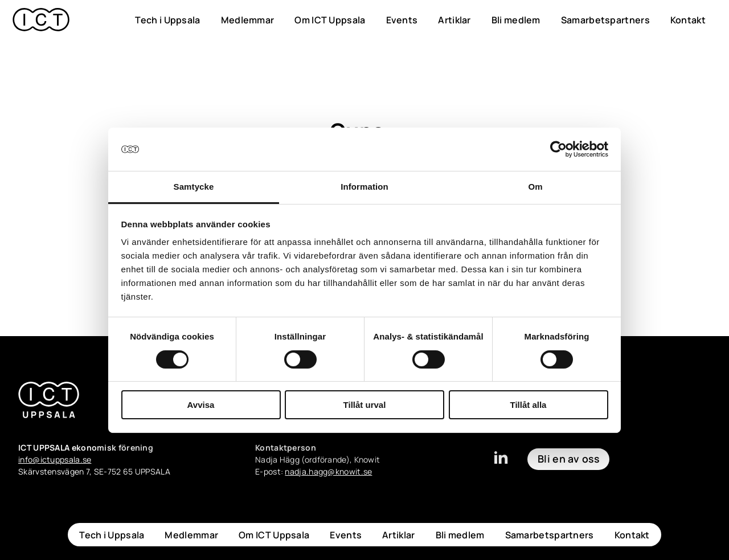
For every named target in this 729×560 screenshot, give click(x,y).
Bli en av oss (568, 459)
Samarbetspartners (605, 20)
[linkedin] (501, 463)
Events (402, 20)
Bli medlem (516, 20)
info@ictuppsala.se (55, 459)
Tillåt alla (529, 405)
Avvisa (201, 405)
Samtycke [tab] (194, 187)
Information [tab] (364, 187)
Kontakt (688, 20)
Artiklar (454, 20)
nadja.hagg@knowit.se (328, 471)
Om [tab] (535, 187)
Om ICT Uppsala (330, 20)
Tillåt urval (365, 405)
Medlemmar (248, 20)
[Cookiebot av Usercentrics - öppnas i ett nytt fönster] (558, 149)
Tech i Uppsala (167, 20)
